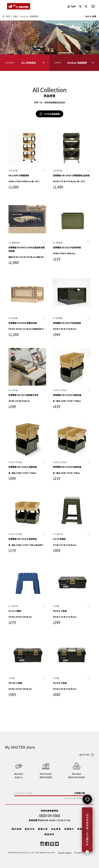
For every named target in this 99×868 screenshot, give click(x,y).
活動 (15, 16)
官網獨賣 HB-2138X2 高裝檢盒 (67, 395)
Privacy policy (65, 852)
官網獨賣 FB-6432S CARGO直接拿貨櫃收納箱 (27, 249)
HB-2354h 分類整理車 (19, 175)
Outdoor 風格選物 (29, 16)
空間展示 (69, 829)
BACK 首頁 (89, 16)
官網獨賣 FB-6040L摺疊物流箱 (23, 323)
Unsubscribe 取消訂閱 (74, 798)
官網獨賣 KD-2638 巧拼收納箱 (67, 323)
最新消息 (30, 829)
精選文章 (43, 829)
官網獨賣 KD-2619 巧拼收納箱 (67, 247)
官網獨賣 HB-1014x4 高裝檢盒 (23, 539)
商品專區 (56, 829)
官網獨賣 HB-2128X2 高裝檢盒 (23, 467)
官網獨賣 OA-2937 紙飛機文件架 (23, 395)
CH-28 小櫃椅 (15, 611)
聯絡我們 (50, 834)
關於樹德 (17, 829)
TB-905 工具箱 (60, 683)
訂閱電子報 (80, 793)
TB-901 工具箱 (60, 611)
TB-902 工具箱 (15, 683)
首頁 (8, 16)
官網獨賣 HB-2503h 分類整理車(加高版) (71, 175)
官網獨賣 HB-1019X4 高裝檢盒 (67, 467)
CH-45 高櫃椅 (59, 539)
